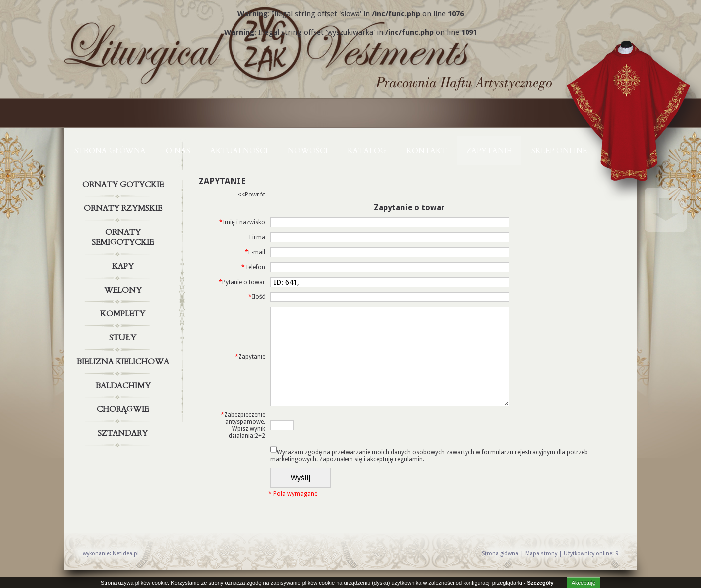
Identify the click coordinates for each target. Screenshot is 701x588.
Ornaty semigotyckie (124, 235)
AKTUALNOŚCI (239, 151)
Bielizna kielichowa (124, 362)
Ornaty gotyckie (124, 185)
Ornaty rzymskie (124, 208)
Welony (124, 290)
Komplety (124, 314)
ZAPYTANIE (489, 151)
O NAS (178, 151)
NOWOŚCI (308, 151)
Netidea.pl (126, 553)
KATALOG (367, 151)
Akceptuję (584, 583)
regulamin (409, 459)
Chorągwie (124, 409)
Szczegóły (540, 583)
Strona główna (110, 151)
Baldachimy (124, 386)
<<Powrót (252, 195)
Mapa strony (541, 553)
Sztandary (124, 433)
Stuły (124, 338)
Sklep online (559, 151)
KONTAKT (426, 151)
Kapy (124, 266)
